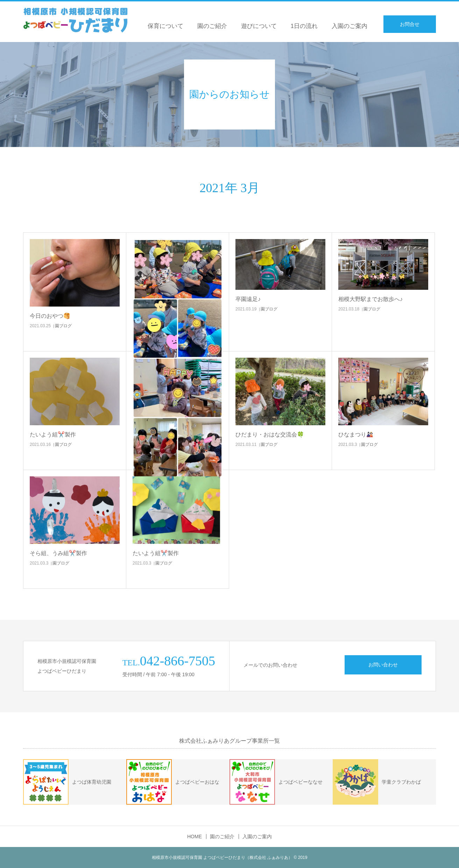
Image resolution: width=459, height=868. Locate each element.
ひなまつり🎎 (356, 435)
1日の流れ (304, 26)
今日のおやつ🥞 (50, 316)
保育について (165, 26)
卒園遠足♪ (248, 299)
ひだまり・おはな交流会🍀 (270, 435)
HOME (195, 836)
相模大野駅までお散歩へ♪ (370, 299)
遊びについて (259, 26)
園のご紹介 (212, 26)
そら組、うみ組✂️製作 (58, 553)
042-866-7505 (178, 661)
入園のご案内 (349, 26)
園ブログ (63, 326)
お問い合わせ (383, 665)
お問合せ (410, 24)
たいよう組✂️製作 (53, 435)
